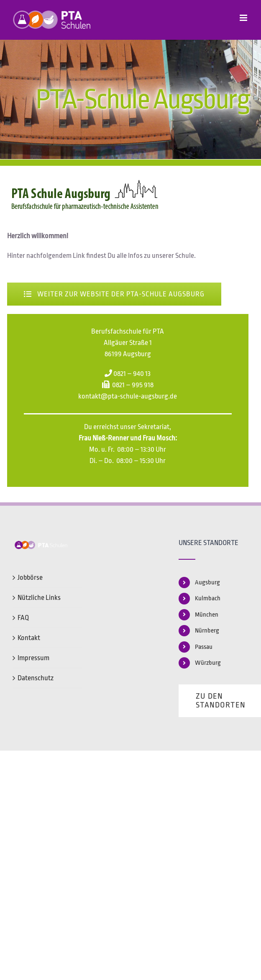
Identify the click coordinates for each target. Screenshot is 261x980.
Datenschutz (36, 678)
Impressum (33, 658)
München (207, 615)
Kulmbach (208, 598)
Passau (204, 647)
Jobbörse (30, 577)
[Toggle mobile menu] (244, 18)
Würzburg (208, 663)
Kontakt (29, 638)
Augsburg (207, 583)
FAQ (23, 618)
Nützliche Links (39, 598)
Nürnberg (207, 631)
